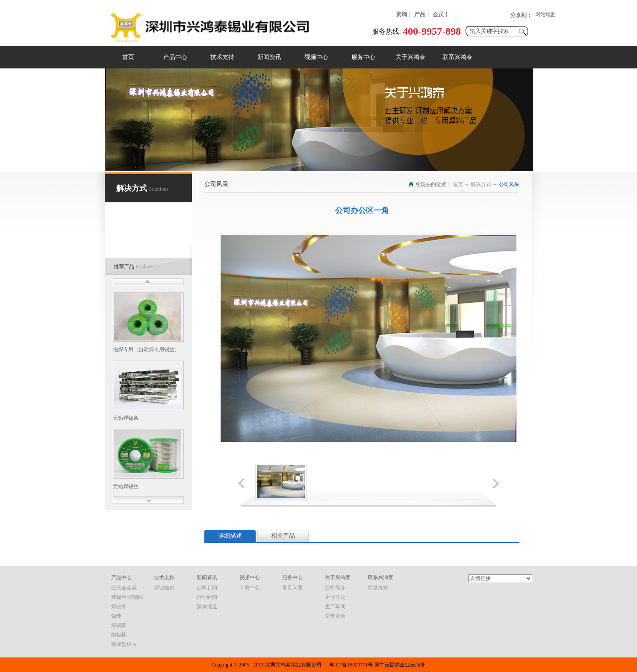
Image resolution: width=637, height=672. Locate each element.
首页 (128, 57)
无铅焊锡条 (126, 418)
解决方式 (481, 184)
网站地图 (546, 15)
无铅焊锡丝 (126, 486)
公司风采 (509, 184)
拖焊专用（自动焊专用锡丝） (146, 349)
